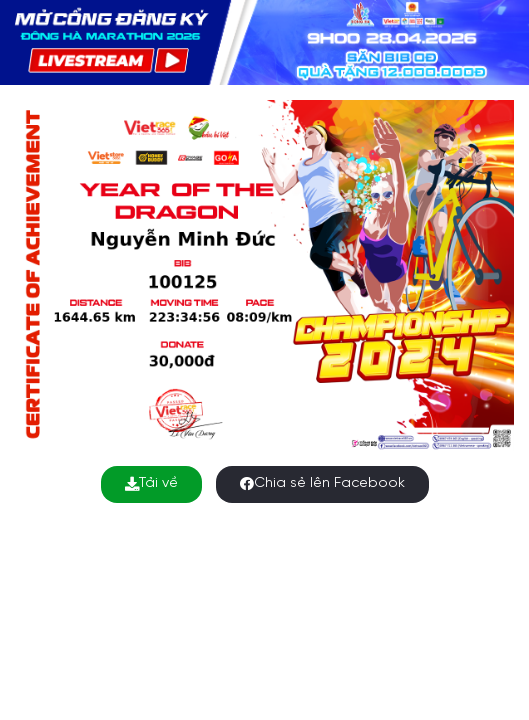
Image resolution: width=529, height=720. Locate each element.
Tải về (151, 483)
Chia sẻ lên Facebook (322, 483)
